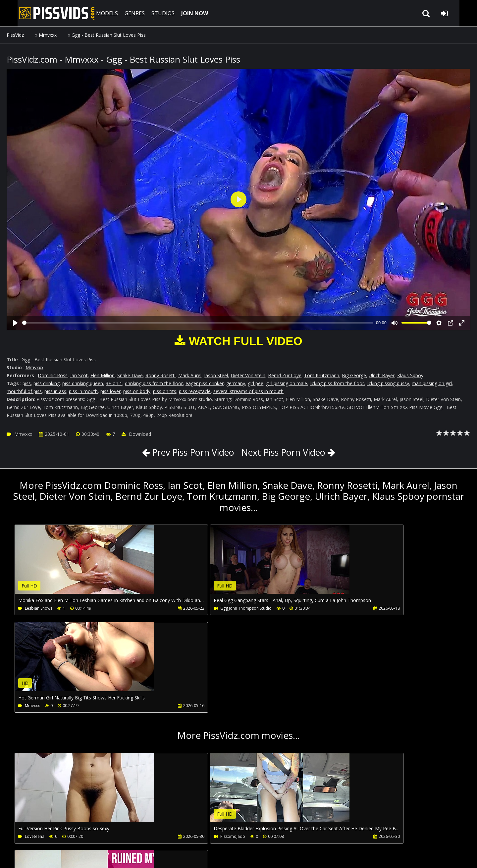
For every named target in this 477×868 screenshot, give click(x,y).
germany (236, 383)
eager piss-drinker (205, 383)
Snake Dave (130, 375)
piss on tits (165, 391)
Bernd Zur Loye (285, 375)
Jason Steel (216, 375)
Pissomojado (187, 740)
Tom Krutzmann (322, 375)
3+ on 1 (114, 383)
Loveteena (35, 740)
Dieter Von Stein (248, 375)
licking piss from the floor (337, 383)
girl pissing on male (287, 383)
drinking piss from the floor (154, 383)
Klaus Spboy (410, 375)
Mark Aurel (190, 375)
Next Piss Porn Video (287, 452)
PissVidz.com (43, 13)
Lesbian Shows (39, 608)
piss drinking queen (83, 383)
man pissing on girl (432, 383)
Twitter (194, 837)
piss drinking (47, 383)
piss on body (137, 391)
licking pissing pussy (388, 383)
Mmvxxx (48, 35)
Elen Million (103, 375)
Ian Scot (79, 375)
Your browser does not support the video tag (85, 564)
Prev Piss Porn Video (189, 452)
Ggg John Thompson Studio (200, 608)
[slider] (198, 323)
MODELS (97, 13)
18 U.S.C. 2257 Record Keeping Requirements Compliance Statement (213, 856)
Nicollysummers (339, 740)
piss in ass (55, 391)
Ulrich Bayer (382, 375)
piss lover (110, 391)
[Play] (15, 323)
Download (136, 434)
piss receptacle (195, 391)
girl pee (256, 383)
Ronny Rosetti (160, 375)
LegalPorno (162, 837)
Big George (354, 375)
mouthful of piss (24, 391)
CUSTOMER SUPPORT (60, 837)
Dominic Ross (53, 375)
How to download (115, 837)
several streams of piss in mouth (248, 391)
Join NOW (18, 837)
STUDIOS (153, 13)
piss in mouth (83, 391)
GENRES (125, 13)
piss (27, 383)
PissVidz (15, 35)
